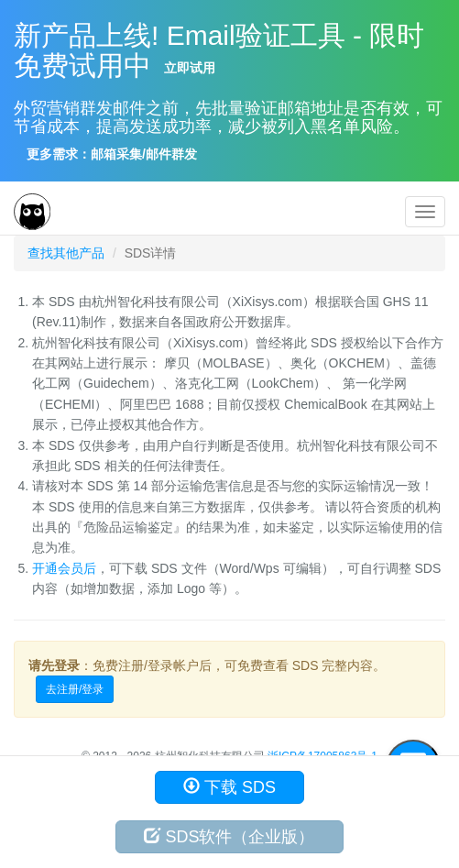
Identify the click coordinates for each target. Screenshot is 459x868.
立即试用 (190, 68)
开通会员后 (64, 568)
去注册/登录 (75, 689)
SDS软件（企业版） (229, 836)
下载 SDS (229, 787)
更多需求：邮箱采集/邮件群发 (112, 154)
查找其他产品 (66, 253)
